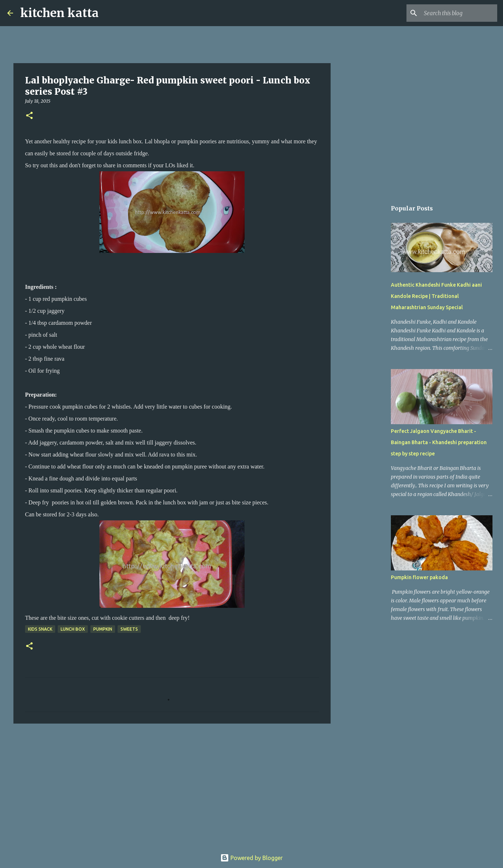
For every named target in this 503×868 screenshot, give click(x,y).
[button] (29, 116)
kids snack (40, 629)
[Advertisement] (172, 785)
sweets (129, 629)
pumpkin (103, 629)
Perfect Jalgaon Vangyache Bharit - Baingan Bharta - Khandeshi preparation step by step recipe (439, 442)
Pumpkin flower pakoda (419, 577)
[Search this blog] (459, 13)
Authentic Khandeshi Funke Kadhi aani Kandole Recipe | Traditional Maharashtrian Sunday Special (436, 296)
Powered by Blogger (251, 858)
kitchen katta (60, 13)
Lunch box (73, 629)
